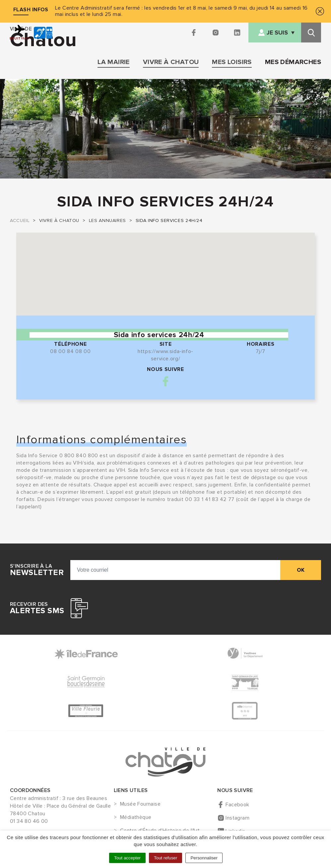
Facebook (165, 381)
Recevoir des (37, 608)
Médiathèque (136, 818)
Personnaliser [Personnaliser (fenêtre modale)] (204, 858)
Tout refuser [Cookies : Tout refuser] (165, 858)
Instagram (237, 818)
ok (301, 570)
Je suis (277, 33)
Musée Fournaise (140, 804)
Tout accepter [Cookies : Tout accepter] (127, 858)
